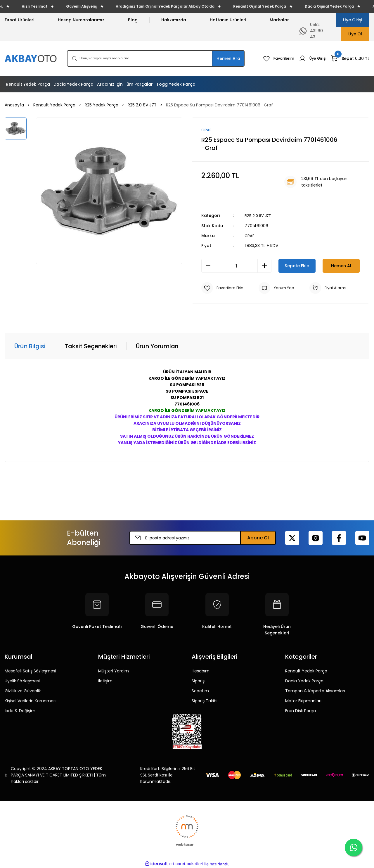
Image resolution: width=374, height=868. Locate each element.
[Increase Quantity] (264, 266)
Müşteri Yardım (114, 671)
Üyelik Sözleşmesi (22, 681)
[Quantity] (236, 266)
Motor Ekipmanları (303, 701)
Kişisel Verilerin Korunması (31, 701)
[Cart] (350, 58)
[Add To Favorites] (223, 288)
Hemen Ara (228, 58)
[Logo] (31, 59)
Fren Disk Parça (301, 711)
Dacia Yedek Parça (304, 681)
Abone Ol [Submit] (258, 538)
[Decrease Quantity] (208, 266)
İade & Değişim (20, 711)
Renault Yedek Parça (306, 671)
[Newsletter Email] (203, 538)
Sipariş (198, 681)
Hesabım (201, 671)
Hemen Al (341, 266)
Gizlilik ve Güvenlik (23, 691)
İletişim (105, 681)
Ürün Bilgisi (30, 346)
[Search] (156, 58)
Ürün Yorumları (157, 346)
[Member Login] (312, 58)
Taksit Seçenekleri (91, 346)
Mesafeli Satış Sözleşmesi (30, 671)
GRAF (250, 236)
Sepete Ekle (297, 266)
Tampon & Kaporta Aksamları (315, 691)
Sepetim (200, 691)
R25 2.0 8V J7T (259, 216)
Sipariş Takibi (205, 701)
